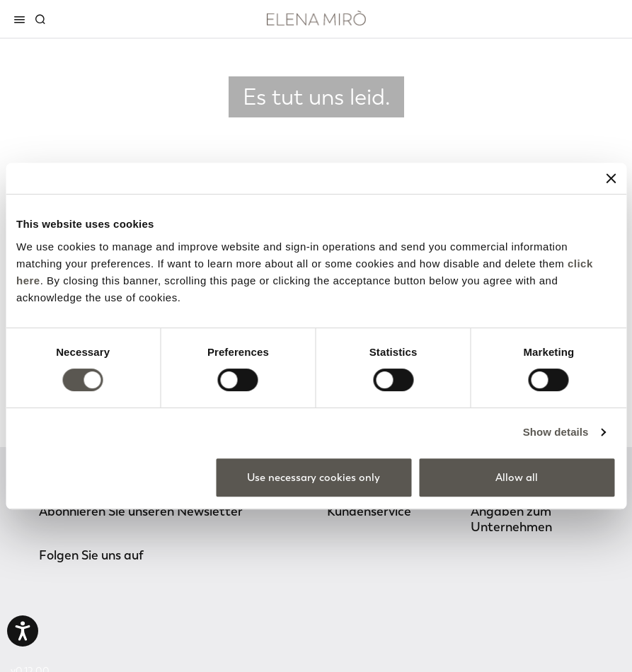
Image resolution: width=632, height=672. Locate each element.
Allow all (517, 477)
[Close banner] (611, 178)
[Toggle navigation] (22, 19)
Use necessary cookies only (314, 477)
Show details (556, 432)
